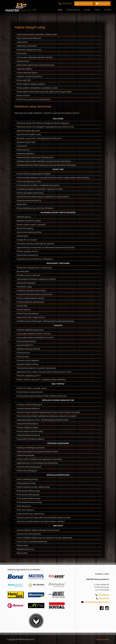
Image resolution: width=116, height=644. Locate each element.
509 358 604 (65, 4)
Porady (87, 10)
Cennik (97, 10)
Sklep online (102, 4)
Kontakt (107, 10)
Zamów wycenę (84, 4)
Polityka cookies (103, 639)
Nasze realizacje (73, 10)
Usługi (60, 10)
